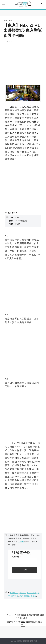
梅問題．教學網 (23, 5)
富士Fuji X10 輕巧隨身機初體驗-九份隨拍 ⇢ (24, 623)
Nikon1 (23, 593)
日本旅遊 (15, 596)
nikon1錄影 (32, 593)
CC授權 (21, 542)
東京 (21, 596)
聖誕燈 (34, 596)
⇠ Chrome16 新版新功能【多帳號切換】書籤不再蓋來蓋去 (24, 617)
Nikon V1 (14, 593)
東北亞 (27, 596)
